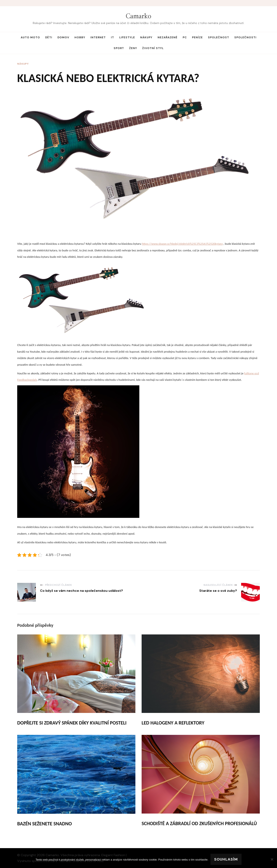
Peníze (197, 37)
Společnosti (245, 37)
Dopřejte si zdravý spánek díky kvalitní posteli (72, 723)
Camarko (138, 16)
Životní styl (153, 48)
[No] (272, 859)
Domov (63, 37)
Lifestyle (127, 37)
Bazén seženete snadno (45, 824)
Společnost (219, 37)
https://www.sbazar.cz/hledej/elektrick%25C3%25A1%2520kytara (182, 244)
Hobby (80, 37)
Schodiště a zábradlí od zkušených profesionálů (199, 823)
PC (185, 37)
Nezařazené (168, 37)
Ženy (133, 48)
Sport (119, 48)
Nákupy (146, 37)
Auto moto (30, 37)
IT (112, 37)
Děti (49, 37)
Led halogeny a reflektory (173, 723)
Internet (98, 37)
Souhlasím (226, 859)
